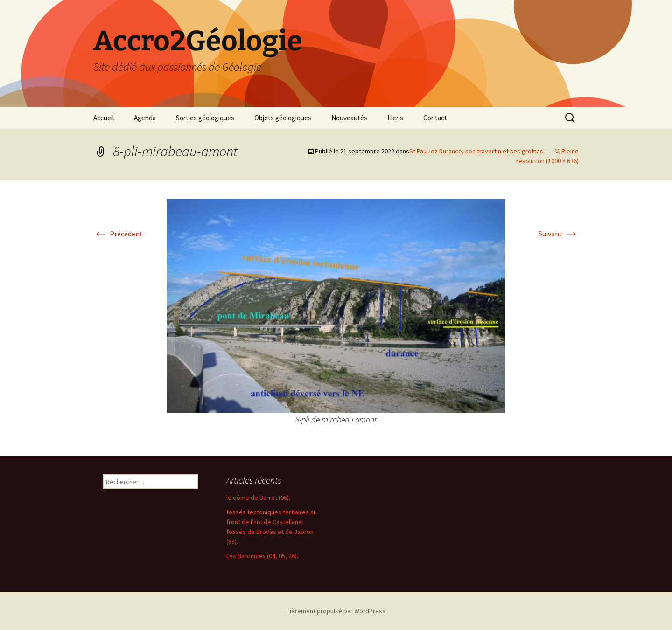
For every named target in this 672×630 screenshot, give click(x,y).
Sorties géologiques (205, 118)
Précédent (118, 234)
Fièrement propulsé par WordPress (336, 611)
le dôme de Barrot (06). (258, 498)
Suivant (559, 234)
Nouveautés (349, 118)
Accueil (104, 118)
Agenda (145, 118)
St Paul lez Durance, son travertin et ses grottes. (477, 151)
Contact (435, 118)
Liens (395, 118)
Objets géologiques (283, 118)
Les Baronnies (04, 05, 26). (262, 556)
